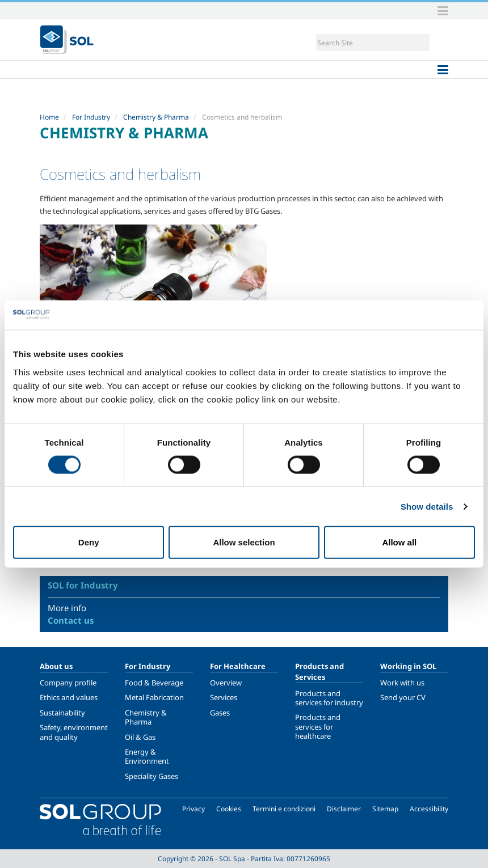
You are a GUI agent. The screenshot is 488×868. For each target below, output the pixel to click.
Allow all (399, 542)
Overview (226, 683)
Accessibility (429, 809)
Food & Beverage (154, 683)
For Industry (91, 117)
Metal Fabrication (154, 697)
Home (49, 117)
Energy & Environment (147, 756)
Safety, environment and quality (74, 732)
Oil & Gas (140, 737)
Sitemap (385, 809)
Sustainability (62, 713)
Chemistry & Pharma (156, 117)
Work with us (402, 683)
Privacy (193, 809)
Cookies (229, 809)
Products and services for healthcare (318, 727)
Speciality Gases (152, 776)
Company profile (68, 683)
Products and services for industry (329, 698)
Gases (220, 713)
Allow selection (244, 542)
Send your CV (403, 697)
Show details (427, 506)
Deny (89, 542)
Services (224, 697)
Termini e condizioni (284, 809)
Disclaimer (344, 809)
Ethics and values (69, 697)
